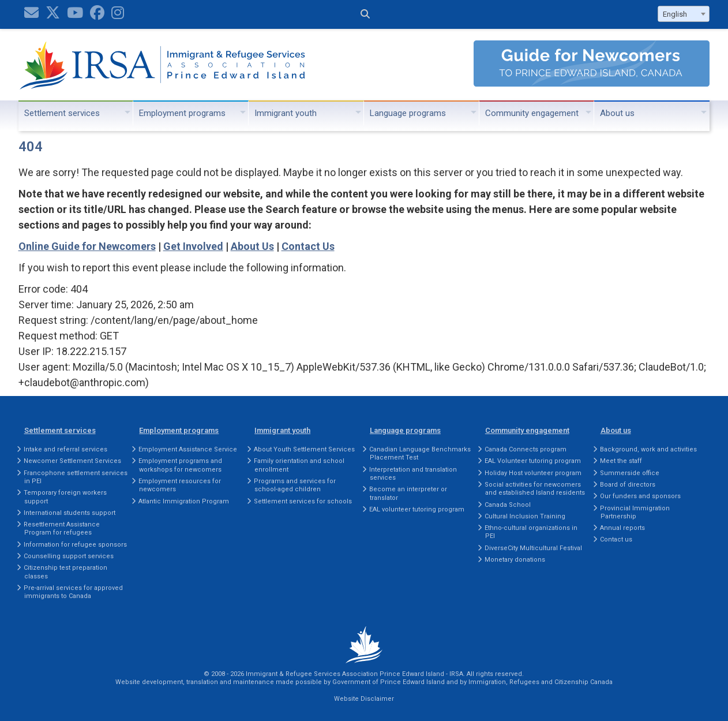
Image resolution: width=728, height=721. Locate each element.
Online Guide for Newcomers (87, 246)
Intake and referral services (65, 449)
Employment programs (182, 113)
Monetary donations (515, 560)
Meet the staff (621, 461)
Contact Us (308, 246)
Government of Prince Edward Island (389, 682)
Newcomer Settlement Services (72, 461)
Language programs (408, 113)
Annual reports (622, 528)
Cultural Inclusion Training (525, 516)
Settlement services (62, 113)
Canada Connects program (526, 449)
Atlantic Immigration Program (184, 501)
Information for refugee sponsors (75, 545)
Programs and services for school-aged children (295, 485)
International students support (70, 513)
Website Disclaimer (364, 699)
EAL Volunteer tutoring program (533, 461)
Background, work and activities (648, 449)
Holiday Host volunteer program (533, 473)
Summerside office (630, 473)
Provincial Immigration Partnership (635, 512)
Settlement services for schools (303, 501)
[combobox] (684, 14)
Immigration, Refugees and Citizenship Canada (541, 682)
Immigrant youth (286, 113)
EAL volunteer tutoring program (417, 509)
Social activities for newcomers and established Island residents (535, 489)
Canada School (508, 505)
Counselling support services (69, 556)
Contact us (616, 539)
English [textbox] (675, 14)
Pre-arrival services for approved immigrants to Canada (73, 592)
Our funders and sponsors (640, 496)
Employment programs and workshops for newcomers (180, 465)
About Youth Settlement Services (304, 449)
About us (617, 113)
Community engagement (532, 113)
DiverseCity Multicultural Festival (533, 548)
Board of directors (628, 485)
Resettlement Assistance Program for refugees (62, 528)
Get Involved (193, 246)
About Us (252, 246)
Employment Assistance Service (188, 449)
